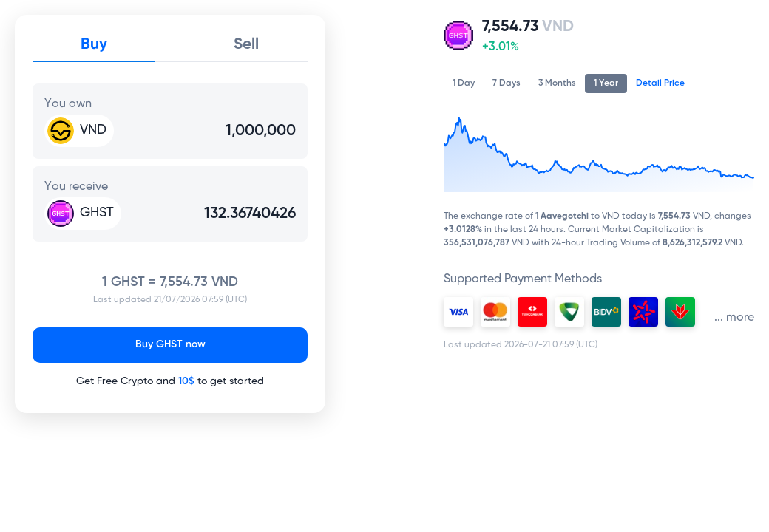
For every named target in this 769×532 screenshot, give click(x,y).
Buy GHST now (170, 345)
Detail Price (660, 83)
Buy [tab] (94, 44)
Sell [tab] (246, 44)
